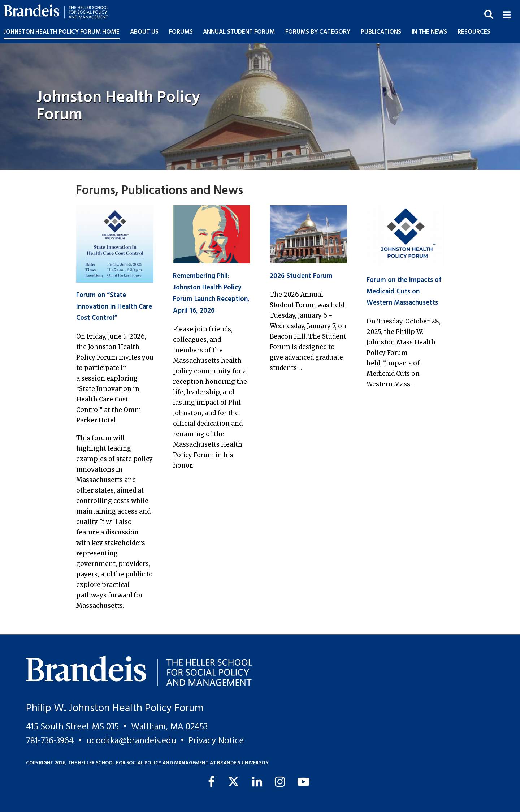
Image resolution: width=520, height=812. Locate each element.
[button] (506, 14)
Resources (474, 32)
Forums (181, 32)
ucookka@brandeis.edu (131, 741)
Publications (381, 32)
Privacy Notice (216, 741)
